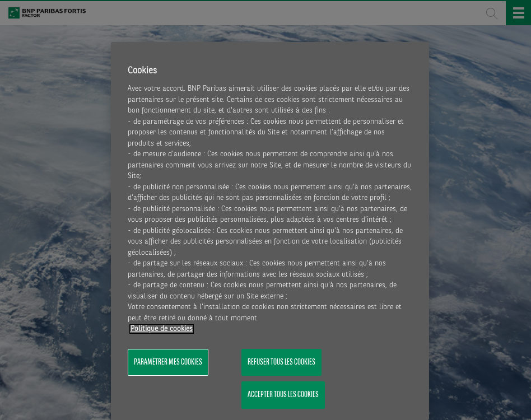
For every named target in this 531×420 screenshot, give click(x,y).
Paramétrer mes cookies (168, 362)
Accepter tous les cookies (283, 395)
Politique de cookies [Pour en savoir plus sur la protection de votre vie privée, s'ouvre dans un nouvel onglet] (162, 329)
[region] (270, 231)
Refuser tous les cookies (281, 362)
